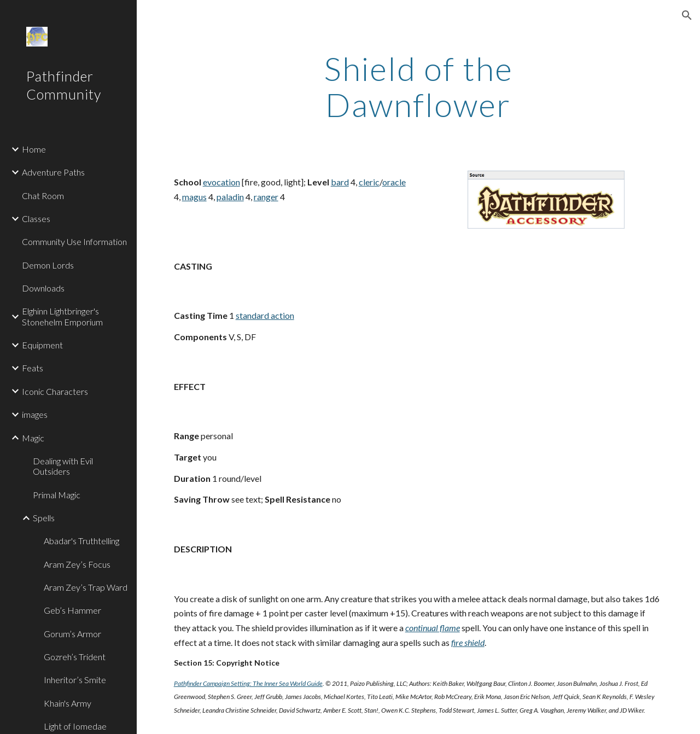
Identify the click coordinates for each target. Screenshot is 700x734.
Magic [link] (33, 438)
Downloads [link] (43, 288)
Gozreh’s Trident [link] (75, 657)
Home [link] (34, 149)
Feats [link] (33, 368)
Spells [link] (44, 518)
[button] (687, 15)
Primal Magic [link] (57, 495)
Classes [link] (36, 219)
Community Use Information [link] (74, 241)
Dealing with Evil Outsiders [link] (63, 466)
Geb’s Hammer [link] (72, 610)
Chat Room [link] (43, 196)
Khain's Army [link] (68, 703)
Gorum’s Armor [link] (72, 634)
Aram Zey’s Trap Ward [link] (86, 587)
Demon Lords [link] (48, 265)
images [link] (35, 414)
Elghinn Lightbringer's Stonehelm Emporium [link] (62, 316)
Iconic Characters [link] (55, 391)
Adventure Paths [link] (53, 172)
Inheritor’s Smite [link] (75, 680)
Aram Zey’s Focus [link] (77, 564)
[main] (418, 86)
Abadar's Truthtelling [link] (81, 541)
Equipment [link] (42, 345)
